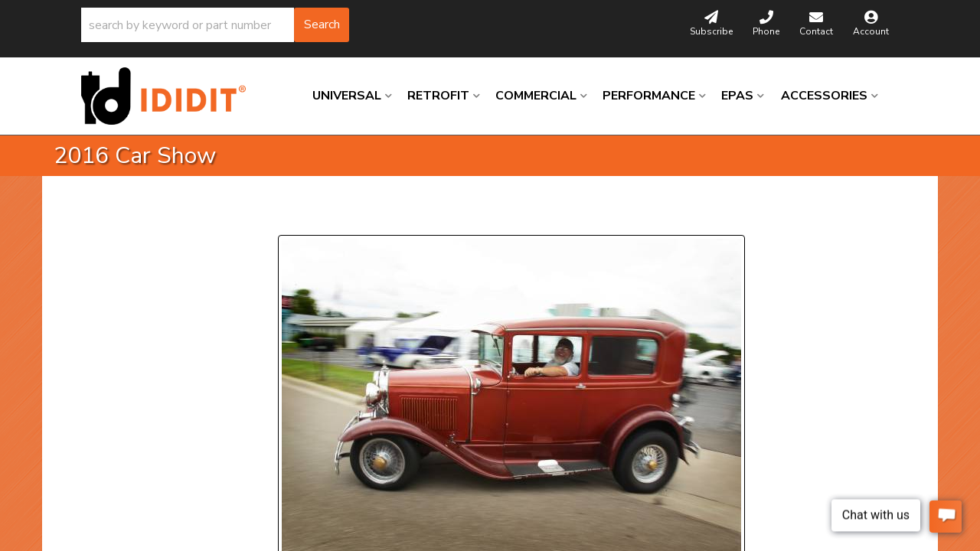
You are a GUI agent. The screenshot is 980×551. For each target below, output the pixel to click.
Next (418, 216)
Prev (299, 216)
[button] (215, 25)
